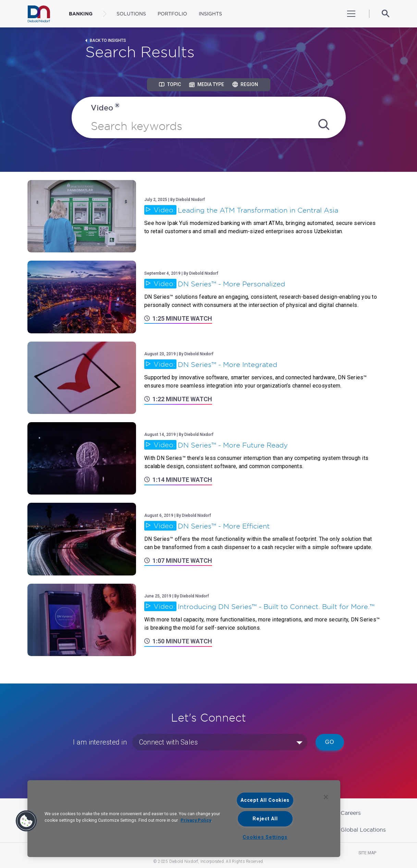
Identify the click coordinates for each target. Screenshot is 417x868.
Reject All (265, 819)
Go (330, 742)
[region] (184, 819)
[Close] (326, 797)
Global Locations (363, 830)
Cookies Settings (265, 837)
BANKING (81, 14)
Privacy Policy (196, 820)
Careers (351, 813)
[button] (26, 821)
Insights (210, 14)
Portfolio (172, 14)
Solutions (131, 14)
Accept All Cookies (265, 800)
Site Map (367, 853)
